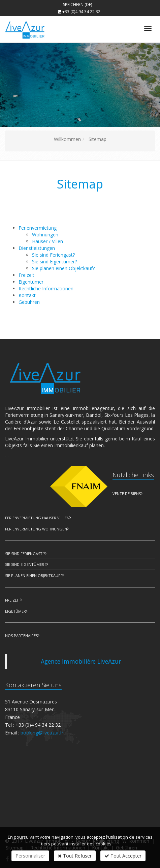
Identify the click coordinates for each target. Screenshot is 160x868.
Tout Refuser (75, 856)
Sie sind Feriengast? (53, 255)
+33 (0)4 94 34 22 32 (81, 12)
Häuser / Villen (47, 241)
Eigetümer (15, 611)
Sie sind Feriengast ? (25, 554)
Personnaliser (30, 856)
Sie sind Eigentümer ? (26, 564)
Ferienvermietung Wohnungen (36, 529)
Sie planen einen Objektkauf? (63, 268)
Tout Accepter (123, 856)
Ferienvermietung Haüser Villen (37, 518)
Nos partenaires (21, 635)
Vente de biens (127, 494)
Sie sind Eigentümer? (54, 262)
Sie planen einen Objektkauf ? (34, 575)
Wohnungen (45, 235)
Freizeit (13, 600)
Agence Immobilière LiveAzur (81, 661)
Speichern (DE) (77, 5)
